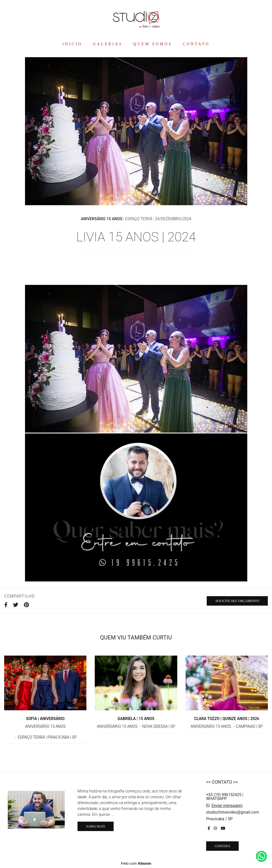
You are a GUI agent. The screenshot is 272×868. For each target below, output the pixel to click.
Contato (222, 846)
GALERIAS (108, 44)
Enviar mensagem (227, 806)
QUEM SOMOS (153, 44)
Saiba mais (96, 826)
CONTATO (196, 44)
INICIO (72, 44)
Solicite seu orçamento (237, 601)
